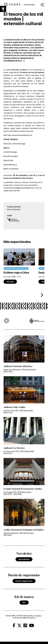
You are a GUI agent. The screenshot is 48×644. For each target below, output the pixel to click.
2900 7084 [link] (8, 372)
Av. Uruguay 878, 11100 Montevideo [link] (18, 492)
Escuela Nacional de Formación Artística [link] (23, 489)
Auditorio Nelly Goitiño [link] (14, 407)
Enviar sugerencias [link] (24, 581)
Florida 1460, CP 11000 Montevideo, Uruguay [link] (23, 616)
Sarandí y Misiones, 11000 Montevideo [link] (19, 533)
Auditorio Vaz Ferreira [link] (14, 448)
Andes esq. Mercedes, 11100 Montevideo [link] (20, 370)
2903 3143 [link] (8, 494)
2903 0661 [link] (18, 494)
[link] (19, 266)
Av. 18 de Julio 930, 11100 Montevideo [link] (18, 411)
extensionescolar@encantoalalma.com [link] (19, 188)
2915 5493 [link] (8, 535)
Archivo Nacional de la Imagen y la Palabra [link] (24, 530)
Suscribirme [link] (24, 559)
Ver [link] (24, 603)
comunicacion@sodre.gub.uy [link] (24, 618)
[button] (3, 9)
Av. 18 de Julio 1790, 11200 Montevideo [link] (19, 451)
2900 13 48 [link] (8, 413)
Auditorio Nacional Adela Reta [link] (18, 366)
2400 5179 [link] (8, 453)
